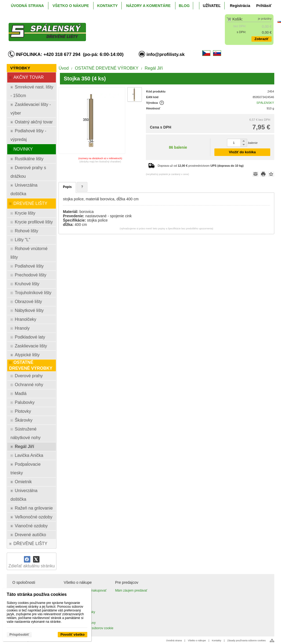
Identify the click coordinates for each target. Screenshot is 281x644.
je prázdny (265, 19)
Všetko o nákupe (197, 641)
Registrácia (240, 6)
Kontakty (217, 641)
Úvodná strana (174, 641)
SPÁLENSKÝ (265, 103)
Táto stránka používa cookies (37, 594)
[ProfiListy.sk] (107, 28)
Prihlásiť (264, 6)
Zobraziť (261, 39)
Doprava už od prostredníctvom (201, 166)
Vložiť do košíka (242, 152)
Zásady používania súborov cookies (246, 641)
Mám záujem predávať (131, 590)
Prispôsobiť (19, 634)
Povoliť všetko (73, 634)
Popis (67, 187)
